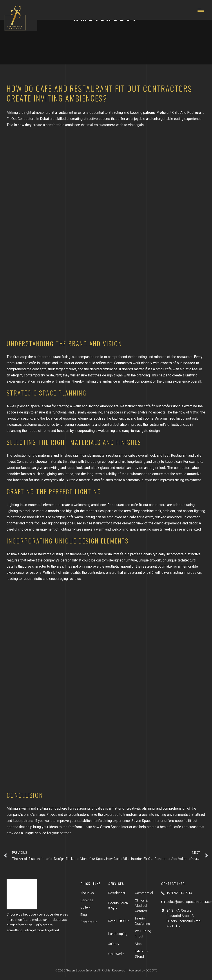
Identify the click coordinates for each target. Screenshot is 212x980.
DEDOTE (151, 970)
